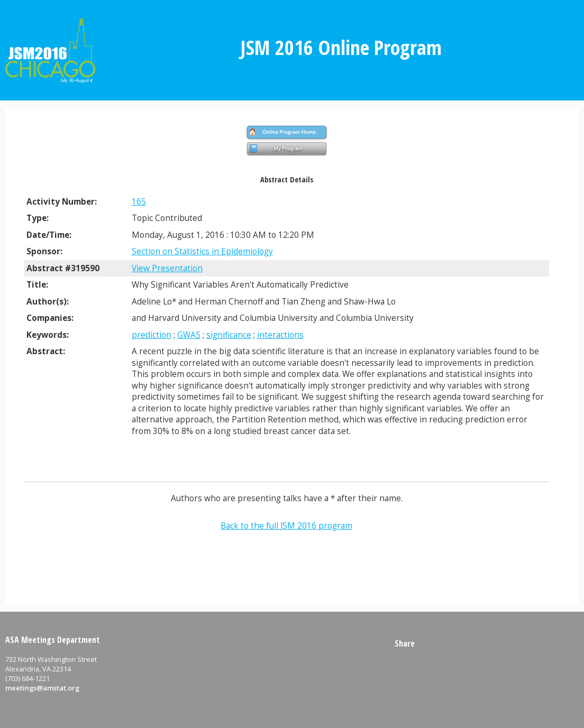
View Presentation (167, 268)
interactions (280, 335)
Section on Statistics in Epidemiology (202, 251)
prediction (152, 335)
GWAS (189, 335)
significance (229, 335)
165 (139, 202)
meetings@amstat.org (42, 688)
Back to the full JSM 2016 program (286, 526)
